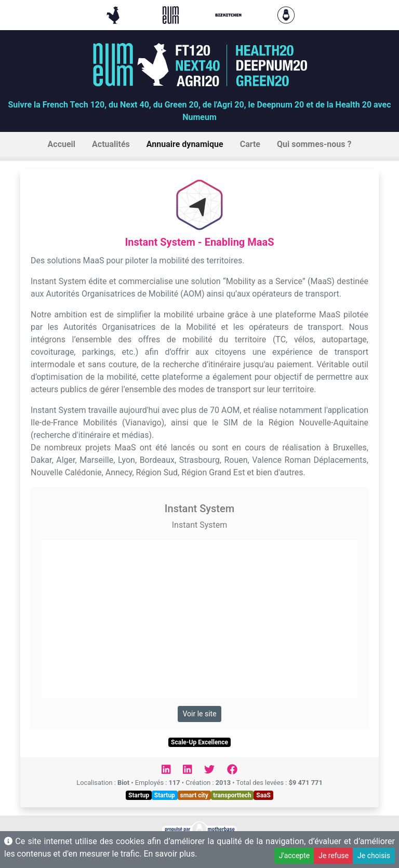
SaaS (263, 795)
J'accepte (294, 856)
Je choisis (374, 856)
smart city (194, 795)
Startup (139, 795)
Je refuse (334, 856)
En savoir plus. (170, 854)
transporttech (232, 795)
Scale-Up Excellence (199, 742)
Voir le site (199, 714)
